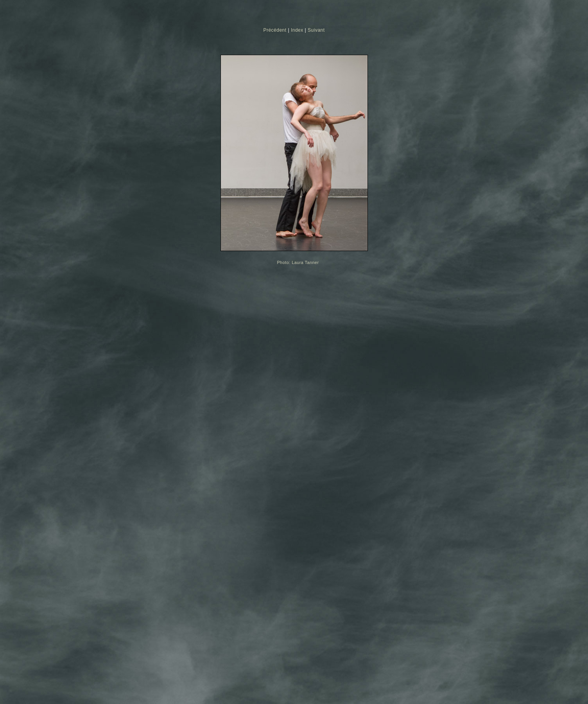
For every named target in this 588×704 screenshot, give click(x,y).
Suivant (316, 30)
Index (297, 30)
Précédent (275, 30)
